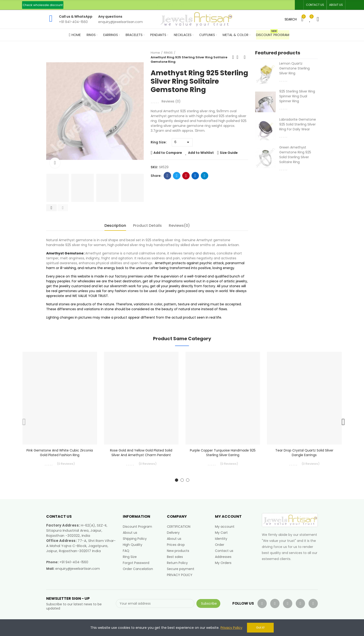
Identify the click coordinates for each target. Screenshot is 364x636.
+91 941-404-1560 (74, 562)
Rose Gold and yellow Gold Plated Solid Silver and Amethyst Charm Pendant (141, 453)
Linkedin (195, 176)
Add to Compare (168, 153)
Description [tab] (115, 226)
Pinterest (186, 176)
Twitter (177, 176)
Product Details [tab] (147, 226)
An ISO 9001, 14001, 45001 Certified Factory (170, 5)
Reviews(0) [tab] (179, 226)
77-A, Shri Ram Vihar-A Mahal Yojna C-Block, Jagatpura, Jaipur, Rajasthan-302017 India (81, 546)
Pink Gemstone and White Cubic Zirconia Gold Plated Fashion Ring (60, 453)
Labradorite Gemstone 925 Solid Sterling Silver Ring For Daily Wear (298, 124)
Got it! (260, 628)
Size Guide (229, 153)
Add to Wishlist (201, 153)
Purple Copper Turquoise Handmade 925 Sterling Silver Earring (223, 453)
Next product (245, 57)
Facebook (167, 176)
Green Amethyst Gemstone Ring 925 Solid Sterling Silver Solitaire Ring (295, 155)
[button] (43, 5)
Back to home (239, 57)
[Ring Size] (182, 142)
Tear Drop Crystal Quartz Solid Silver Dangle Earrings (304, 453)
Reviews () (171, 101)
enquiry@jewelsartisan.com (78, 569)
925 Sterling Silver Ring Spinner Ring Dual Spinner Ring (297, 96)
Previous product (233, 57)
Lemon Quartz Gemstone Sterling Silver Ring (294, 68)
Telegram (205, 176)
